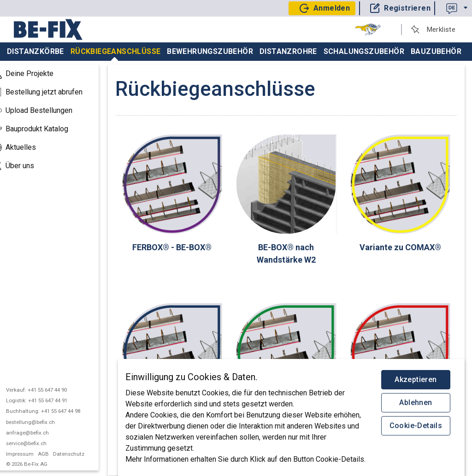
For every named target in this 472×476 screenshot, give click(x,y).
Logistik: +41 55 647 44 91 (49, 400)
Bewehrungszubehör (210, 51)
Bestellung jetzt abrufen (49, 92)
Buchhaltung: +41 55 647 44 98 (55, 411)
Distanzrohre (288, 51)
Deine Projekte (35, 74)
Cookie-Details (416, 426)
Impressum (32, 454)
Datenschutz (81, 454)
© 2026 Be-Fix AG (39, 464)
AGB (55, 454)
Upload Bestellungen (44, 111)
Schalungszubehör (364, 51)
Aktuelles (26, 147)
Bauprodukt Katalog (42, 129)
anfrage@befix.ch (39, 433)
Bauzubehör (436, 51)
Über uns (25, 166)
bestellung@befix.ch (42, 422)
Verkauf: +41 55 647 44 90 (48, 390)
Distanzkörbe (35, 51)
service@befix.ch (38, 443)
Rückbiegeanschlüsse (116, 54)
